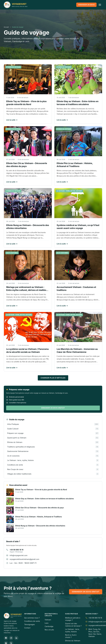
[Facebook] (6, 638)
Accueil (6, 27)
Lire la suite (12, 120)
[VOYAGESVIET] (16, 5)
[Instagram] (11, 638)
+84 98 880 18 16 (17, 550)
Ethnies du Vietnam (73, 641)
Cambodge (49, 626)
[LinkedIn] (16, 638)
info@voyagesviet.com (19, 555)
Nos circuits (49, 630)
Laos (47, 623)
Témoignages (30, 624)
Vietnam (48, 620)
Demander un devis (86, 5)
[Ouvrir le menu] (100, 5)
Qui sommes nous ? (32, 618)
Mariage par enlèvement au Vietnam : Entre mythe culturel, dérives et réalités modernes (26, 290)
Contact (27, 628)
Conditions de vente (32, 621)
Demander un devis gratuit (53, 408)
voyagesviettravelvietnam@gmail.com (24, 559)
